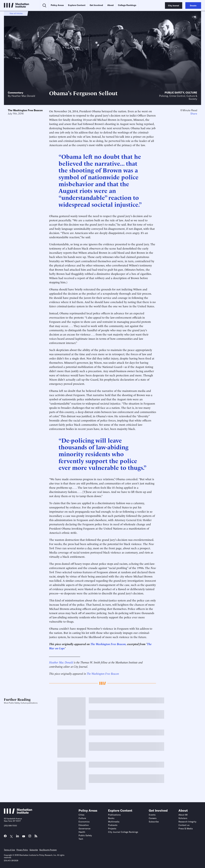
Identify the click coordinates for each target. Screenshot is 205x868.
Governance (84, 829)
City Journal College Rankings (123, 832)
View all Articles (16, 13)
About (111, 5)
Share (194, 114)
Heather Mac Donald (23, 96)
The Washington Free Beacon (25, 110)
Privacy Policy (22, 850)
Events (152, 815)
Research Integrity (187, 822)
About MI (183, 815)
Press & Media (186, 829)
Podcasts (113, 825)
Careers (153, 818)
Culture (191, 93)
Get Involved (96, 5)
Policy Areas (57, 5)
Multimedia (114, 822)
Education (84, 825)
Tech (81, 839)
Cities (81, 815)
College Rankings (127, 5)
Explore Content (77, 5)
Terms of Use (9, 850)
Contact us (184, 825)
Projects (112, 829)
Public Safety (174, 93)
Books (111, 818)
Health (82, 832)
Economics (84, 822)
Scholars (183, 818)
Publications (114, 815)
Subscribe (154, 822)
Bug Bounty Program (48, 850)
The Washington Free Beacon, (108, 644)
